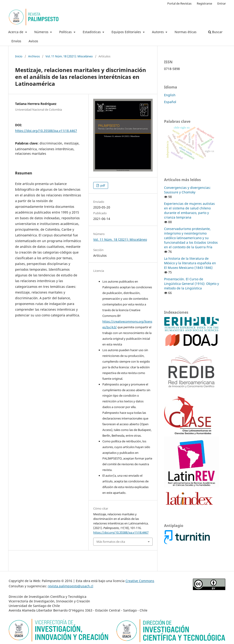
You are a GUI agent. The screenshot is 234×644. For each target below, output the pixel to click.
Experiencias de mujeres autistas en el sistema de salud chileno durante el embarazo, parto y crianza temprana (189, 210)
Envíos (16, 41)
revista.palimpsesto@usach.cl (70, 586)
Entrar (222, 3)
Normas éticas (186, 32)
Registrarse (204, 3)
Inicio (19, 56)
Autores (158, 32)
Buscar (215, 32)
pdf (102, 185)
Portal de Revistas (179, 3)
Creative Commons (140, 581)
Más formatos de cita (111, 542)
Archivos (34, 56)
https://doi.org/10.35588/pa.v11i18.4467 (46, 131)
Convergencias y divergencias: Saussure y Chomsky (187, 190)
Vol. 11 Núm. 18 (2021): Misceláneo (69, 56)
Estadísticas (92, 32)
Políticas (66, 32)
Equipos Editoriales (127, 32)
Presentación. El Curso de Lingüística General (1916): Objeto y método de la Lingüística (191, 284)
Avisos (33, 41)
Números (42, 32)
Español (170, 102)
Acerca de (16, 32)
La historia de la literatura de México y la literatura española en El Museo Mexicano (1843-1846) (190, 263)
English (170, 95)
